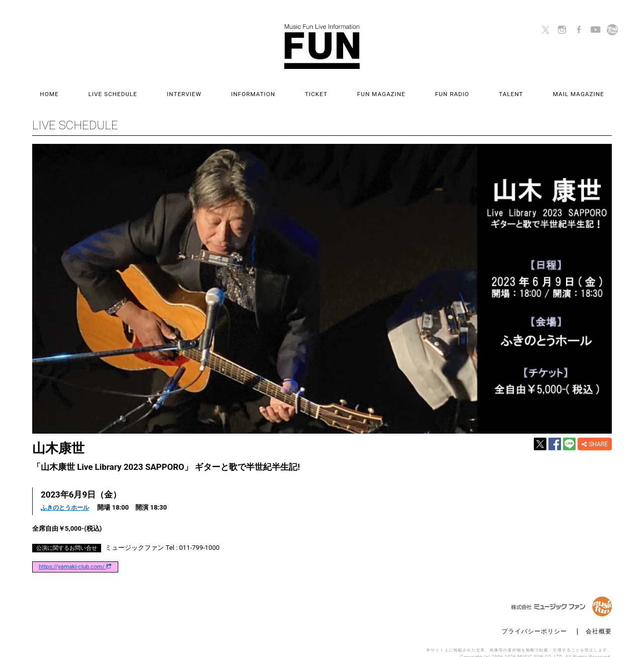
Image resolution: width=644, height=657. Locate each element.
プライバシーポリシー (534, 620)
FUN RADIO (428, 89)
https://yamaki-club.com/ (75, 555)
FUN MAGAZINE (369, 89)
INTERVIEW (208, 89)
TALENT (475, 89)
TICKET (316, 89)
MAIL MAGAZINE (531, 89)
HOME (97, 89)
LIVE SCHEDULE (149, 89)
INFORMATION (265, 89)
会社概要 (599, 620)
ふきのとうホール (67, 496)
